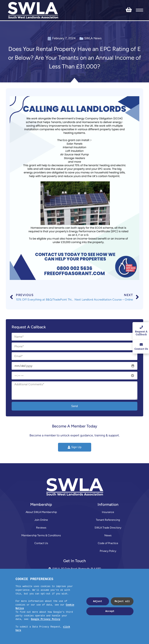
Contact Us (41, 543)
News (108, 535)
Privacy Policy (108, 551)
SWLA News (93, 38)
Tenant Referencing (108, 520)
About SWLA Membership (41, 512)
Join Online (41, 520)
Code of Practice (108, 543)
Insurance (108, 512)
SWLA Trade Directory (108, 528)
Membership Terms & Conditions (41, 535)
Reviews (41, 528)
